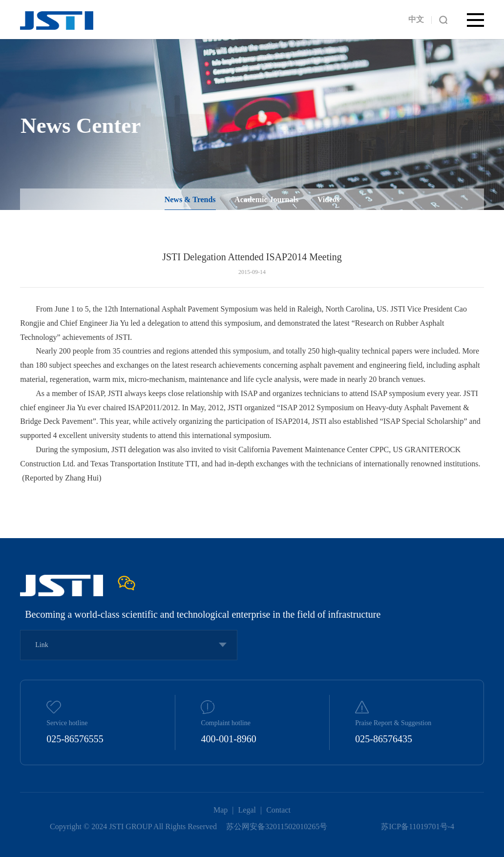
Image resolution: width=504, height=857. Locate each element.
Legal (247, 810)
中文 (416, 19)
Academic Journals (266, 201)
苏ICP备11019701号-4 (418, 826)
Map (220, 810)
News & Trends (190, 201)
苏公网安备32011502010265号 (278, 826)
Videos (329, 201)
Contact (278, 810)
